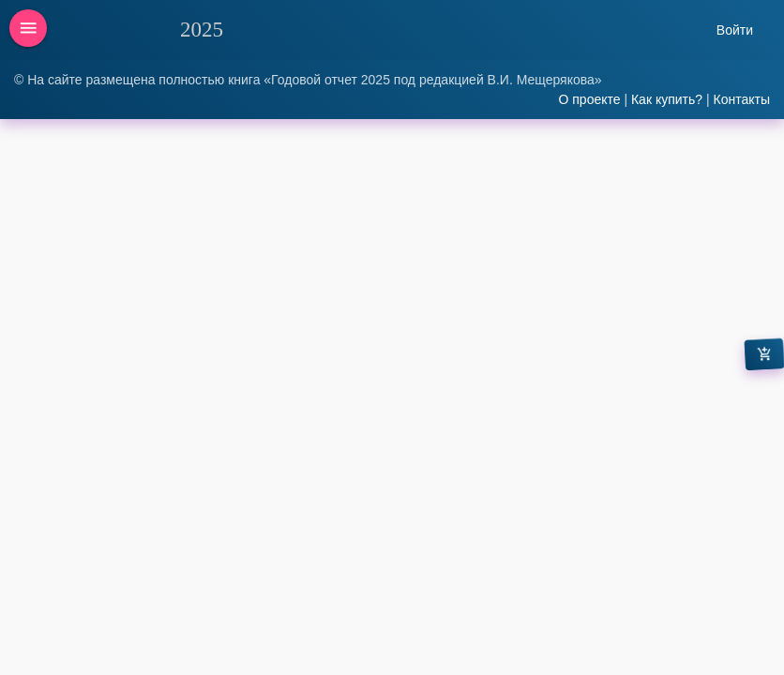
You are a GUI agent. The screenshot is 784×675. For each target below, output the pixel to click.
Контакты (742, 99)
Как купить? (667, 99)
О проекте (589, 99)
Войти (735, 30)
